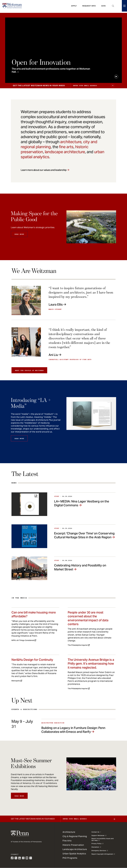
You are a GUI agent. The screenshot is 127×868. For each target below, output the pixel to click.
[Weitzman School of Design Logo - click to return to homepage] (13, 6)
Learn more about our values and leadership (44, 170)
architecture (71, 142)
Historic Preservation (73, 845)
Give (104, 6)
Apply (74, 6)
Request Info (89, 6)
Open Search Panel (113, 6)
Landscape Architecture (75, 849)
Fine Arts (67, 841)
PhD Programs (70, 858)
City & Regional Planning (75, 836)
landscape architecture (65, 152)
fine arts (66, 147)
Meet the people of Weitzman (29, 370)
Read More (19, 234)
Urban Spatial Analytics (74, 854)
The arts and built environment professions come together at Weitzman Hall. (51, 70)
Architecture (69, 832)
